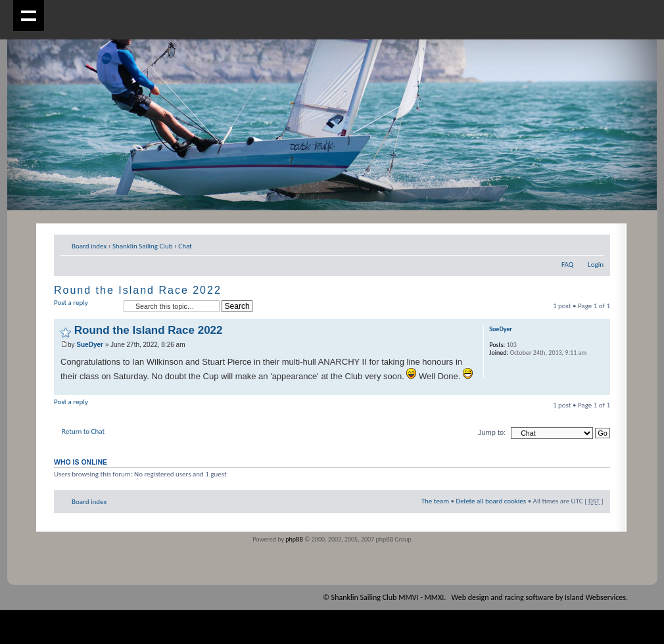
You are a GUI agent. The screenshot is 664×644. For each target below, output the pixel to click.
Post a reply (85, 307)
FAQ (567, 264)
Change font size (594, 244)
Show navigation (29, 15)
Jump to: (492, 432)
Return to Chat (83, 431)
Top (600, 388)
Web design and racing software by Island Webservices (539, 597)
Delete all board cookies (491, 501)
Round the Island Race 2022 (138, 290)
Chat (185, 246)
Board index (89, 246)
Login (596, 264)
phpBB (294, 539)
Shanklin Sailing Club (143, 246)
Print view (574, 244)
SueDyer (90, 345)
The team (435, 501)
